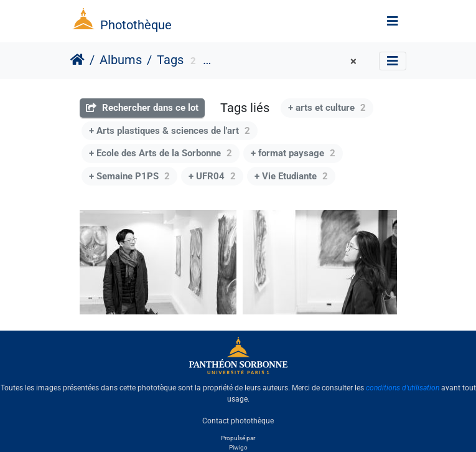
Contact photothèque (238, 420)
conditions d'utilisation (403, 388)
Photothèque (136, 25)
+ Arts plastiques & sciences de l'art (170, 131)
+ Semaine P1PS (129, 176)
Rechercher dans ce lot (142, 108)
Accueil (77, 60)
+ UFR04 (212, 176)
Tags (170, 60)
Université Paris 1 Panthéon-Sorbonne (283, 62)
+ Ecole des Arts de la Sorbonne (161, 153)
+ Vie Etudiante (291, 176)
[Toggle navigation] (393, 21)
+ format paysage (293, 153)
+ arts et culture (327, 108)
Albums (121, 60)
